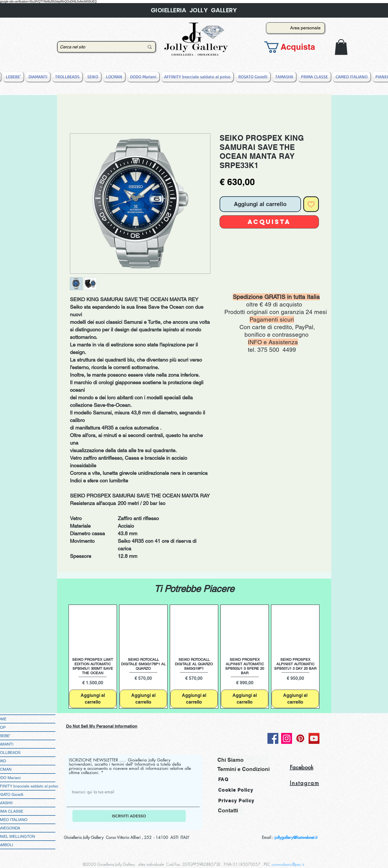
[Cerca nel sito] (98, 47)
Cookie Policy (236, 790)
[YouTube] (314, 738)
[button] (294, 47)
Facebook (302, 767)
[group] (194, 657)
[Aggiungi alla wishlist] (311, 204)
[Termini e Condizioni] (244, 769)
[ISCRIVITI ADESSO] (129, 816)
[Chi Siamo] (243, 760)
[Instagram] (287, 738)
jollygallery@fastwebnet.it (296, 837)
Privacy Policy (236, 801)
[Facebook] (273, 738)
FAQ (223, 779)
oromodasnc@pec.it (288, 864)
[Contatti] (231, 811)
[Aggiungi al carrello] (93, 699)
